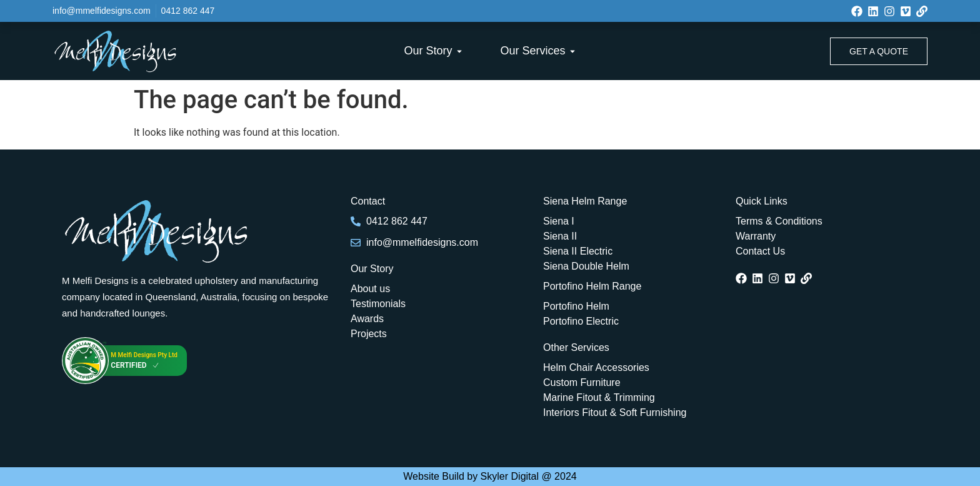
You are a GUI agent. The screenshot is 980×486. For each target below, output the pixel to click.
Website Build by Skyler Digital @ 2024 (490, 476)
